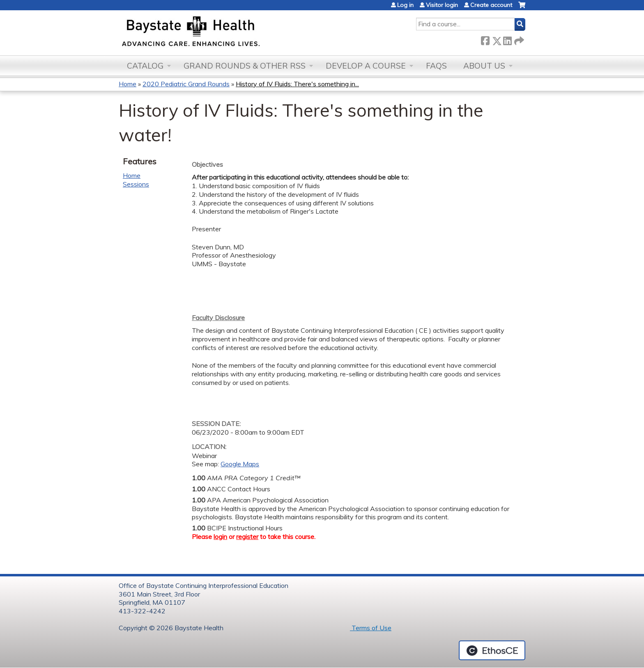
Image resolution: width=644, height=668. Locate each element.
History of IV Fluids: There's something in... (297, 84)
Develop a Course (366, 66)
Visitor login (442, 5)
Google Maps (240, 464)
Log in (405, 5)
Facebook (485, 39)
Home (128, 84)
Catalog (145, 66)
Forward (518, 39)
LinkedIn (507, 39)
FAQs (436, 66)
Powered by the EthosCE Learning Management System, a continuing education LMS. (492, 650)
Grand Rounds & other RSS (245, 66)
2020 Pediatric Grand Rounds (186, 84)
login (220, 537)
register (247, 537)
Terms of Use (371, 628)
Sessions (136, 184)
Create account (491, 5)
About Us (484, 66)
